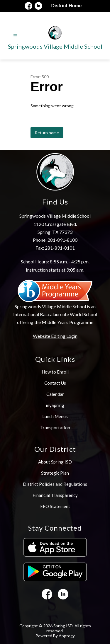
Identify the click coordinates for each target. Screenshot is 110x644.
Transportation (55, 427)
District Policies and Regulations (55, 484)
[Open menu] (15, 36)
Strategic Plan (55, 473)
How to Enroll (55, 372)
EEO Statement (55, 506)
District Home (66, 6)
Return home (47, 133)
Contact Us (55, 383)
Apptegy (67, 636)
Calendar (55, 394)
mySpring (55, 405)
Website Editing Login (55, 336)
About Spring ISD (55, 462)
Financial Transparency (55, 495)
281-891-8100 (62, 240)
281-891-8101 (60, 248)
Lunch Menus (55, 416)
